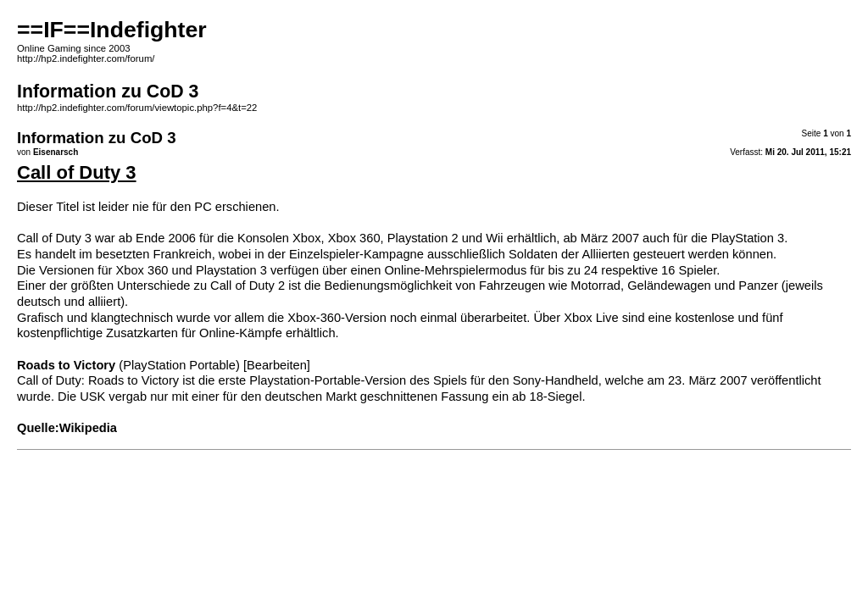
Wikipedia (88, 428)
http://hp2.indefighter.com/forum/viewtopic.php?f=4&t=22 (137, 108)
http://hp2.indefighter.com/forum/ (86, 58)
